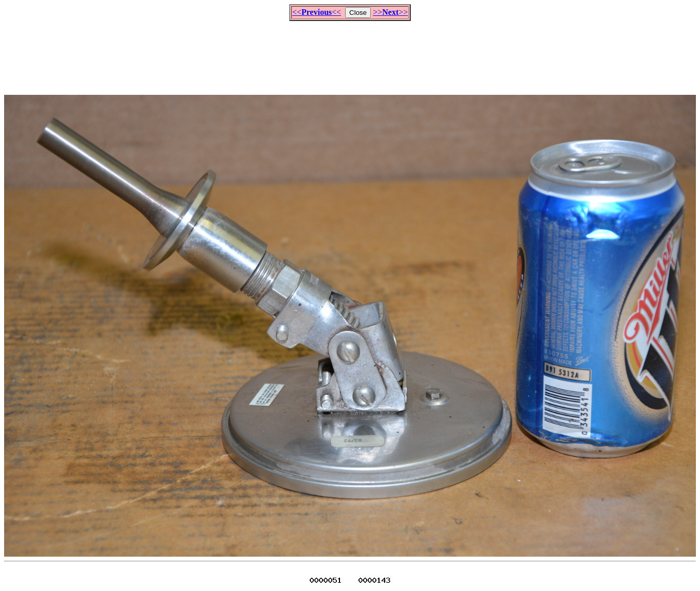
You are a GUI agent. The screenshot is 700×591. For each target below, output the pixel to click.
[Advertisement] (350, 53)
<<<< (317, 12)
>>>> (390, 12)
